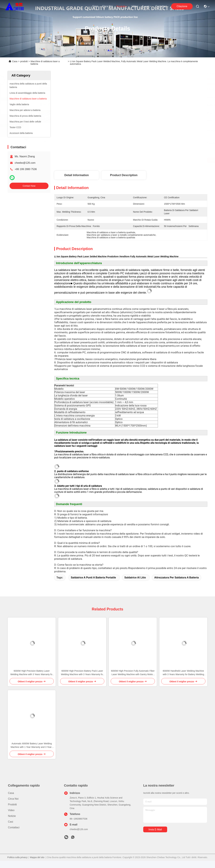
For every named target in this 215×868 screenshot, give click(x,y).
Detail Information (76, 175)
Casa (95, 6)
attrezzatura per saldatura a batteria (176, 578)
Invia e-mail (155, 830)
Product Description (124, 175)
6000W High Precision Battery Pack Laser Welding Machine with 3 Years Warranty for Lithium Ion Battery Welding (82, 673)
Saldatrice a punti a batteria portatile (93, 578)
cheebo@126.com (25, 163)
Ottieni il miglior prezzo (164, 160)
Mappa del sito (37, 857)
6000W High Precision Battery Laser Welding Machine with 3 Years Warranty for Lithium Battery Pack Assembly (32, 673)
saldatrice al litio (135, 578)
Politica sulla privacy (17, 857)
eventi (147, 6)
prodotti (122, 6)
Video (135, 6)
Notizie (12, 816)
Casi (11, 822)
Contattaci (161, 6)
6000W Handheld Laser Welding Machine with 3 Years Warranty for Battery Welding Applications (183, 673)
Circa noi (107, 6)
